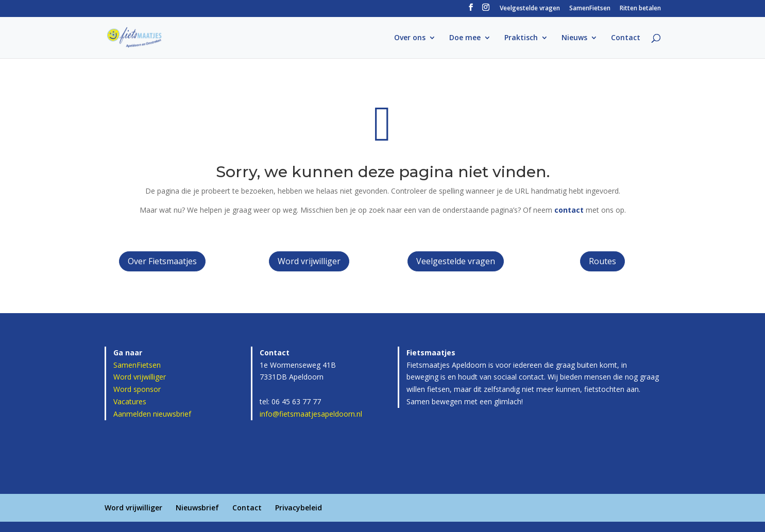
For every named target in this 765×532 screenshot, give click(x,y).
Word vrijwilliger (309, 261)
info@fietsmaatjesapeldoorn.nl (311, 414)
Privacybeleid (299, 508)
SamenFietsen (590, 9)
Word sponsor (137, 389)
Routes (602, 261)
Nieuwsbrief (197, 508)
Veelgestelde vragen (530, 9)
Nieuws (574, 38)
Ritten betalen (640, 9)
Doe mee (465, 38)
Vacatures (130, 401)
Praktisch (521, 38)
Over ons (410, 38)
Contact (626, 38)
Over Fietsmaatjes (162, 261)
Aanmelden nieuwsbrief (152, 414)
